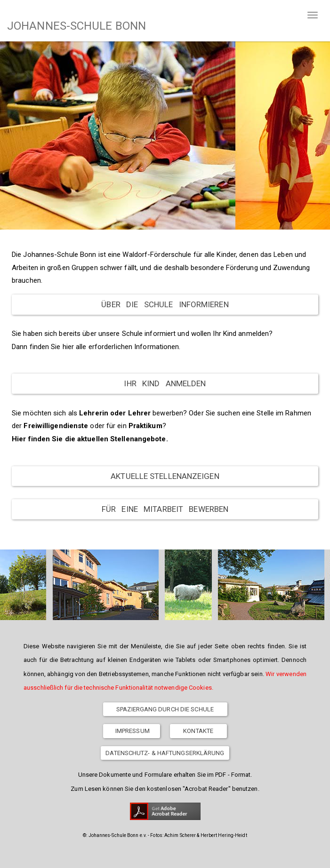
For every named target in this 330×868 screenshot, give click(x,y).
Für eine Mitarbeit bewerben (165, 509)
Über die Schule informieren (165, 304)
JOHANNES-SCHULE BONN (76, 26)
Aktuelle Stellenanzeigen (165, 476)
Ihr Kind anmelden (165, 383)
